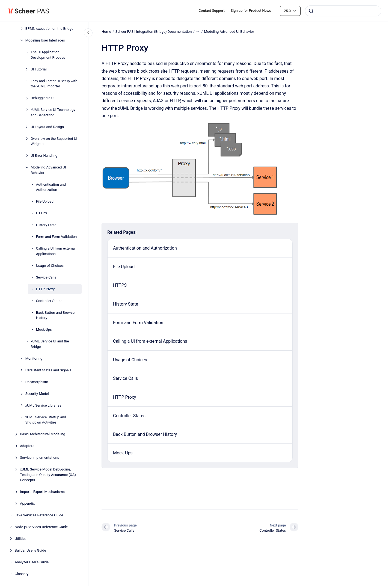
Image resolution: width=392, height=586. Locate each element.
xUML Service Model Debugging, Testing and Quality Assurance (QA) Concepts (48, 475)
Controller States (49, 301)
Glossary (22, 574)
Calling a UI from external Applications (56, 251)
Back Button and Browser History (56, 315)
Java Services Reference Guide (39, 515)
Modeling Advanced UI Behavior (48, 170)
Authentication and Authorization (51, 187)
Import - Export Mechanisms (42, 492)
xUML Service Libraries (43, 405)
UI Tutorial (39, 69)
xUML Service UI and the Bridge (50, 344)
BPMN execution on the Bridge (49, 29)
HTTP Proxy (45, 289)
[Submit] (311, 11)
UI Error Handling (44, 156)
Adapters (27, 446)
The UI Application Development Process (48, 55)
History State (46, 225)
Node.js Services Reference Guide (41, 527)
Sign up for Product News (251, 11)
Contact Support (212, 11)
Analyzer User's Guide (32, 562)
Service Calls (46, 277)
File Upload (45, 201)
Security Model (37, 394)
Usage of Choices (50, 266)
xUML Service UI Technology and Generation (53, 112)
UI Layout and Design (47, 127)
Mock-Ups (44, 329)
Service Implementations (39, 458)
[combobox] (343, 11)
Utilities (21, 539)
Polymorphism (37, 382)
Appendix (27, 503)
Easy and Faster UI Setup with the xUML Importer (54, 84)
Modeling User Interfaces (45, 40)
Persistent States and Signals (48, 370)
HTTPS (42, 213)
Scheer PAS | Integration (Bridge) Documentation (153, 32)
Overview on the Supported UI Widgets (54, 141)
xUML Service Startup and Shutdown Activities (46, 420)
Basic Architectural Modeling (43, 434)
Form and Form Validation (57, 237)
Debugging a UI (43, 98)
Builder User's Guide (30, 550)
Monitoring (34, 358)
